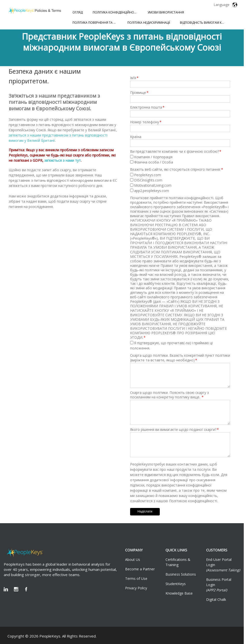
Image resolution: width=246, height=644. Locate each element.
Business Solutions (181, 574)
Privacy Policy (136, 588)
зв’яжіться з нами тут (63, 160)
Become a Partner (140, 569)
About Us (133, 560)
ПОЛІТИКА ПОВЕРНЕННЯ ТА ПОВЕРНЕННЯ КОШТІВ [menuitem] (97, 23)
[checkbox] (180, 160)
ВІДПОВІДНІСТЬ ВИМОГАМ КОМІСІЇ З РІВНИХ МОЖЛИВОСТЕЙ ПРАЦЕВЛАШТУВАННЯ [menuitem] (205, 23)
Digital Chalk (216, 599)
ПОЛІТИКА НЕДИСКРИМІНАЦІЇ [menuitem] (149, 23)
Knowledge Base (179, 593)
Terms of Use (136, 578)
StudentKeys (176, 584)
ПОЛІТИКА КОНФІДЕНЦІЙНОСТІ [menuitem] (116, 12)
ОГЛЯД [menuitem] (78, 12)
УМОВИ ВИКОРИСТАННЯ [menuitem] (166, 12)
